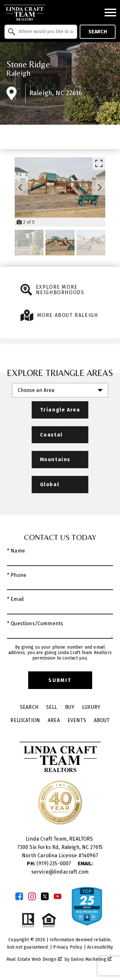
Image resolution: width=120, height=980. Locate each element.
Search (98, 32)
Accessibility (100, 947)
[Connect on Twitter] (45, 896)
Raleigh (19, 73)
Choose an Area (36, 390)
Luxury (91, 707)
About (102, 720)
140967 (90, 855)
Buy (70, 707)
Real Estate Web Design (34, 959)
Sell (52, 707)
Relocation (25, 720)
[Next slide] (100, 187)
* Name (16, 551)
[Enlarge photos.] (99, 163)
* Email (15, 599)
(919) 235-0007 (50, 864)
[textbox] (45, 32)
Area (54, 720)
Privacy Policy (68, 947)
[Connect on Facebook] (19, 896)
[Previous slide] (20, 187)
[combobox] (41, 32)
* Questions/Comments (35, 623)
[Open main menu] (110, 12)
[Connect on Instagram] (32, 896)
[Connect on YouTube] (58, 896)
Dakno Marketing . (92, 959)
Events (77, 720)
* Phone (17, 575)
